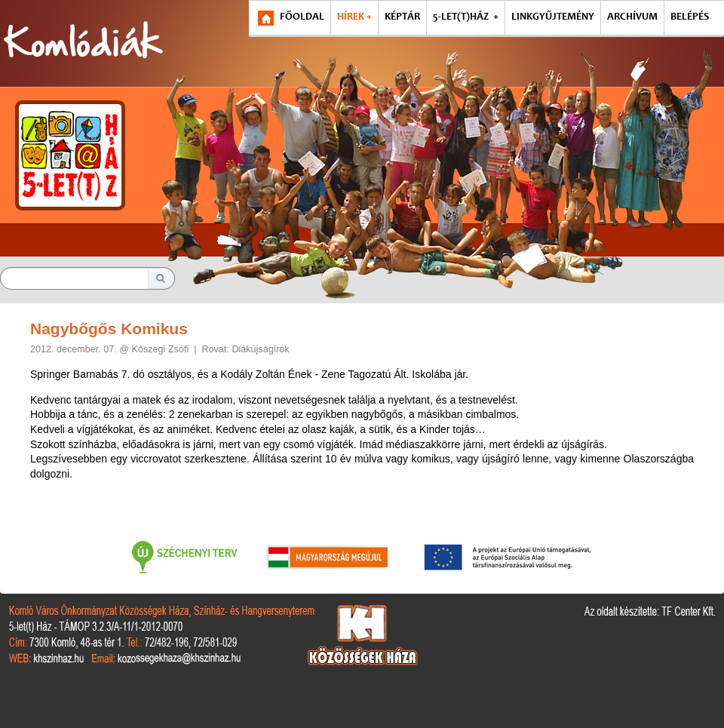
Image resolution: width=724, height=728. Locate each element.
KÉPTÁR (402, 17)
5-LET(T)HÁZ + (466, 17)
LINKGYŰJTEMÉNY (553, 17)
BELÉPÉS (690, 17)
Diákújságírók (260, 349)
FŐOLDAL (302, 17)
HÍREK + (354, 17)
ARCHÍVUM (632, 17)
